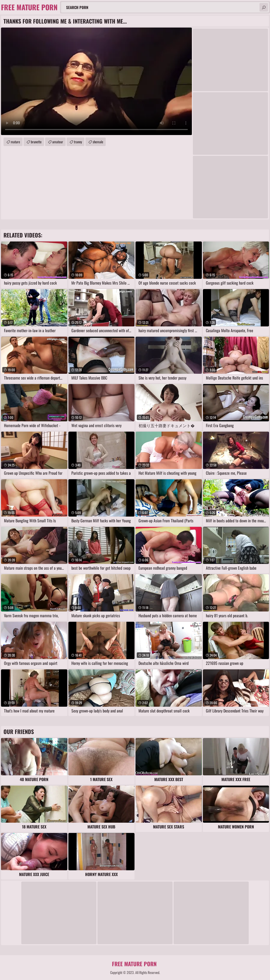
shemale (98, 142)
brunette (36, 142)
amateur (58, 142)
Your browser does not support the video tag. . (96, 81)
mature (15, 142)
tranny (78, 142)
